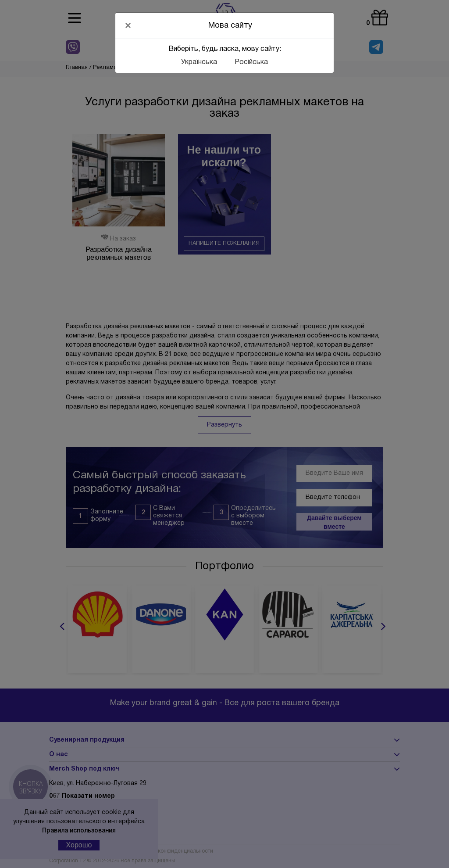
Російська (251, 62)
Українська (199, 62)
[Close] (128, 25)
